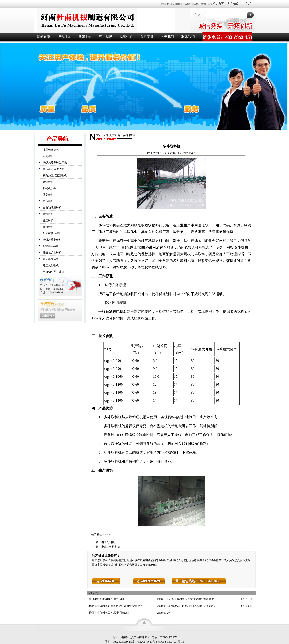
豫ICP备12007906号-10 (171, 642)
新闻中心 (85, 37)
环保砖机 (48, 227)
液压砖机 (111, 20)
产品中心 (65, 37)
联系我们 (188, 37)
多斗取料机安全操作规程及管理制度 (193, 599)
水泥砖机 (48, 156)
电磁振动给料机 (111, 547)
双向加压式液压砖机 (55, 175)
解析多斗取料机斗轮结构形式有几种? (193, 606)
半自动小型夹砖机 (53, 272)
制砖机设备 (49, 188)
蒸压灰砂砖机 (51, 265)
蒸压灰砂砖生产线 (53, 169)
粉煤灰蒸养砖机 (52, 240)
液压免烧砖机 (51, 150)
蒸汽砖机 (48, 214)
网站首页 (44, 37)
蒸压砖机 (48, 201)
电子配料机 (108, 542)
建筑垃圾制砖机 (52, 253)
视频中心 (126, 37)
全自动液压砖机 (52, 208)
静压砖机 (48, 220)
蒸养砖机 (48, 195)
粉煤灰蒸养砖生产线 (55, 163)
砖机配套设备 (112, 135)
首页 (99, 135)
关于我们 (167, 37)
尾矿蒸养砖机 (51, 259)
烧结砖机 (48, 182)
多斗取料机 (130, 135)
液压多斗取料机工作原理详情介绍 (109, 613)
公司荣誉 (147, 37)
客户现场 (106, 37)
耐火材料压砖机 (52, 233)
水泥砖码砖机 (51, 246)
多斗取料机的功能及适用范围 (106, 599)
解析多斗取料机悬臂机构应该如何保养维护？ (116, 606)
